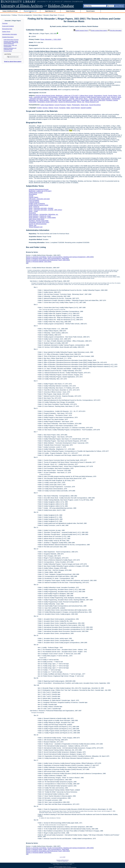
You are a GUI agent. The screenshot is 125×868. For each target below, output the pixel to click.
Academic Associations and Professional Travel (10, 49)
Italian (68, 108)
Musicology (97, 99)
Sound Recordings (95, 105)
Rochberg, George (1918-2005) (39, 221)
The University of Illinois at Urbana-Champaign (66, 867)
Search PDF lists (119, 6)
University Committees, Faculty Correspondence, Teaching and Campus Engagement (11, 42)
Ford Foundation (53, 97)
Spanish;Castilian (86, 108)
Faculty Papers (113, 96)
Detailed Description (8, 37)
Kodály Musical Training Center (96, 97)
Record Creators (91, 11)
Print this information (115, 30)
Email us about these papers (13, 61)
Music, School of (112, 97)
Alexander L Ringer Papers (50, 15)
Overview (5, 23)
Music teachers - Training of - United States (76, 100)
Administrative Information (10, 34)
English (39, 108)
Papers (69, 105)
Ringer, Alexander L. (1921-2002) (51, 39)
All (27, 263)
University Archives (6, 15)
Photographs (76, 105)
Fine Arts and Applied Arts (25, 15)
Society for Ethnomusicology (67, 102)
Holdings (15, 15)
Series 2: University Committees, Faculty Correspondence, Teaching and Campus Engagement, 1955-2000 (60, 257)
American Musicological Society (45, 96)
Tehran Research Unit (92, 102)
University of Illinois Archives (22, 6)
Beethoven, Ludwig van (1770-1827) (67, 96)
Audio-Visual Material (47, 105)
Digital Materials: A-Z (50, 11)
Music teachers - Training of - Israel (51, 100)
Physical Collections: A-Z (30, 11)
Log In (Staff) (62, 857)
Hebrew (51, 108)
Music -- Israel (88, 99)
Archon (61, 866)
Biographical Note (7, 29)
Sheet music (84, 105)
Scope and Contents (8, 26)
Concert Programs (60, 105)
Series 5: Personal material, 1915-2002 (39, 262)
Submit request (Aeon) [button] (81, 30)
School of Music (38, 15)
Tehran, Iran (81, 102)
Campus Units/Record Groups (10, 11)
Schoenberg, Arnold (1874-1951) (48, 102)
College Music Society (86, 96)
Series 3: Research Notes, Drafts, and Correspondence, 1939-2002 (47, 258)
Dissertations (98, 96)
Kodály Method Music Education (11, 40)
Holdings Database (61, 6)
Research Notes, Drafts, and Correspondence (10, 46)
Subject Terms (6, 32)
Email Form (65, 861)
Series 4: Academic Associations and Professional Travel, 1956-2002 (48, 260)
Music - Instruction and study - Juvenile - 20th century (67, 99)
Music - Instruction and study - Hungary (41, 208)
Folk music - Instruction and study (39, 199)
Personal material (8, 51)
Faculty (105, 96)
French (56, 108)
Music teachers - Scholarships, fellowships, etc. (44, 214)
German (45, 108)
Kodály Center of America (78, 97)
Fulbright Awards (64, 97)
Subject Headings (70, 11)
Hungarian (62, 108)
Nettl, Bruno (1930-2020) (98, 100)
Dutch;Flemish (75, 108)
